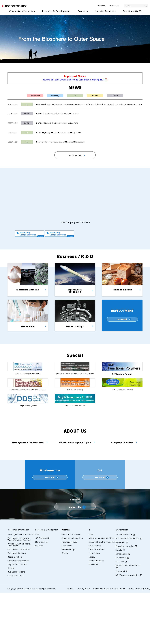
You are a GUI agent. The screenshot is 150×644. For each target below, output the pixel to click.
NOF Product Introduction (127, 626)
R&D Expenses (41, 593)
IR (89, 581)
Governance (121, 609)
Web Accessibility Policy (139, 640)
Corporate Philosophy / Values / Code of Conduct (19, 590)
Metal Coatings (68, 600)
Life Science (67, 597)
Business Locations (16, 623)
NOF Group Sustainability (127, 589)
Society (119, 601)
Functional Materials (71, 585)
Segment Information (17, 615)
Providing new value (125, 597)
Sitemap (70, 640)
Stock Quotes (95, 597)
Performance (94, 604)
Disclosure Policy (96, 612)
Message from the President (21, 585)
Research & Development (47, 581)
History (11, 619)
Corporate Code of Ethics (19, 600)
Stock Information (97, 600)
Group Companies (16, 627)
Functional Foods (69, 593)
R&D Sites (39, 597)
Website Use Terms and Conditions (109, 640)
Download (120, 622)
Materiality (121, 593)
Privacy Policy (83, 640)
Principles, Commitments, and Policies (19, 596)
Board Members (15, 608)
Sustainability (123, 581)
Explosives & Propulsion (72, 589)
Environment (121, 605)
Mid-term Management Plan (101, 589)
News (37, 585)
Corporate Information (19, 581)
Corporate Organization (19, 612)
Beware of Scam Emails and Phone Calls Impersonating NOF (74, 80)
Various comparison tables (128, 617)
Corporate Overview (17, 604)
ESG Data (120, 613)
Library (92, 608)
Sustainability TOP (124, 585)
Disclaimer (93, 615)
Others (65, 604)
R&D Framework (42, 589)
